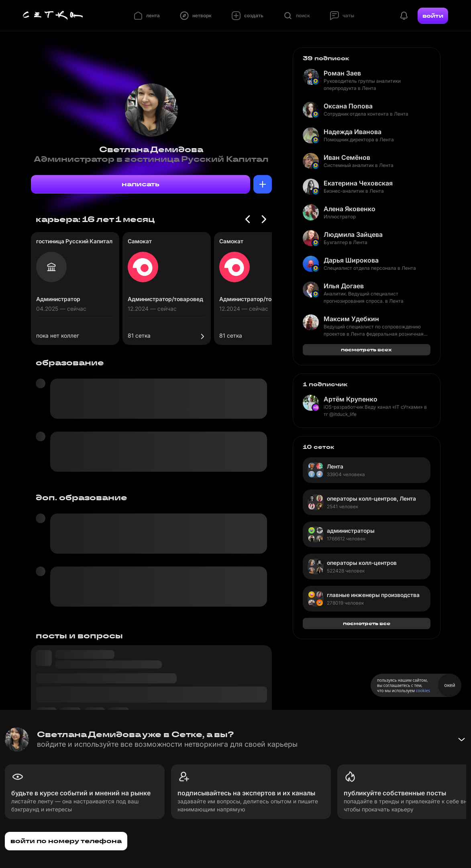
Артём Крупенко (351, 399)
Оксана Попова (348, 106)
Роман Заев (342, 73)
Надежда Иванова (353, 132)
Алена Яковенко (350, 209)
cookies (423, 691)
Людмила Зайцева (353, 234)
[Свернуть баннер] (461, 740)
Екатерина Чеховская (358, 183)
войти (433, 16)
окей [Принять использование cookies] (450, 685)
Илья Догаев (344, 286)
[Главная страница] (53, 16)
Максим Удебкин (351, 319)
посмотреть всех (366, 349)
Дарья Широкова (351, 260)
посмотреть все (367, 623)
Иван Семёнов (347, 157)
